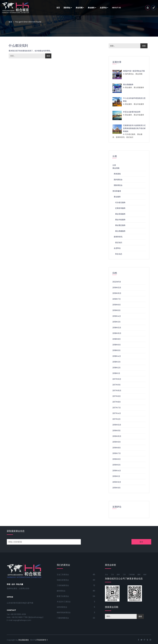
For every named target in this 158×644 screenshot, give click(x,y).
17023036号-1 (42, 640)
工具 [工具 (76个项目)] (124, 574)
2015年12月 (117, 482)
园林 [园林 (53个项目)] (118, 574)
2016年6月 (117, 459)
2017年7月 (117, 408)
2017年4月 (117, 413)
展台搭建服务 (120, 231)
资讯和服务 (117, 191)
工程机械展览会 (63, 585)
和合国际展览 (24, 640)
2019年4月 (117, 316)
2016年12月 (117, 425)
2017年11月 (117, 385)
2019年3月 (117, 322)
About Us (116, 8)
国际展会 (68, 8)
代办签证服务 (120, 202)
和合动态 (119, 254)
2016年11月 (117, 431)
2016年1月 (116, 476)
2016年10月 (117, 436)
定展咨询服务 (120, 208)
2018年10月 (117, 333)
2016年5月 (117, 465)
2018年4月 (117, 356)
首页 (58, 8)
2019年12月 (117, 288)
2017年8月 (117, 402)
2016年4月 (117, 471)
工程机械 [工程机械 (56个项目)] (132, 574)
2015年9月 (117, 488)
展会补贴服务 (120, 220)
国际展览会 (118, 185)
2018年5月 (117, 350)
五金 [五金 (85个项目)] (106, 574)
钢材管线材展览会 (64, 612)
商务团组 (117, 174)
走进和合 (104, 8)
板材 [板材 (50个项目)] (145, 574)
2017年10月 (117, 391)
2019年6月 (117, 305)
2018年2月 (117, 368)
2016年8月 (117, 448)
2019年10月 (117, 293)
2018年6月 (117, 345)
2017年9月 (117, 396)
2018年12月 (117, 328)
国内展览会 (118, 180)
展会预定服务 (120, 225)
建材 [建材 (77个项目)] (139, 574)
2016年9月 (117, 442)
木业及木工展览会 (64, 602)
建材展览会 (61, 591)
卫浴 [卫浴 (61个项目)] (112, 574)
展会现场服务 (120, 214)
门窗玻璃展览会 (63, 618)
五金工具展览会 (63, 575)
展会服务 (92, 8)
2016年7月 (117, 453)
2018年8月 (117, 339)
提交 (141, 542)
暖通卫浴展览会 (63, 596)
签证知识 (119, 243)
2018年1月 (116, 373)
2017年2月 (117, 419)
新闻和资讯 (118, 237)
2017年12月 (117, 379)
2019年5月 (117, 310)
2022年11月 (117, 282)
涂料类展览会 (62, 607)
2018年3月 (117, 362)
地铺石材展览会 (63, 580)
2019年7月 (117, 299)
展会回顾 (80, 8)
